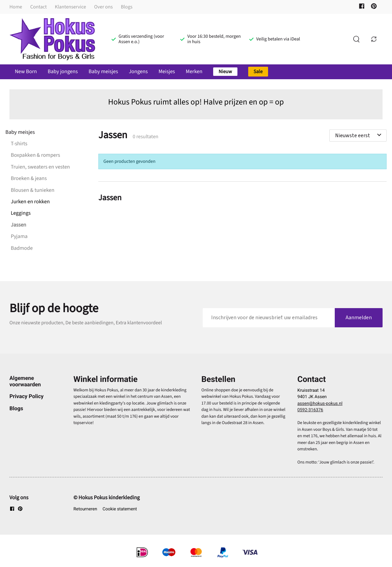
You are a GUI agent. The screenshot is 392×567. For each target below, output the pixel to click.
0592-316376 (310, 410)
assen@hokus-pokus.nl (320, 404)
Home (16, 7)
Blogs (127, 7)
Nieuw (225, 72)
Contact (39, 7)
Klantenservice (71, 7)
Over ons (104, 7)
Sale (258, 72)
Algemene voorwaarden (25, 381)
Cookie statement (120, 509)
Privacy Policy (26, 396)
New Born (26, 72)
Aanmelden (359, 318)
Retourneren (85, 509)
